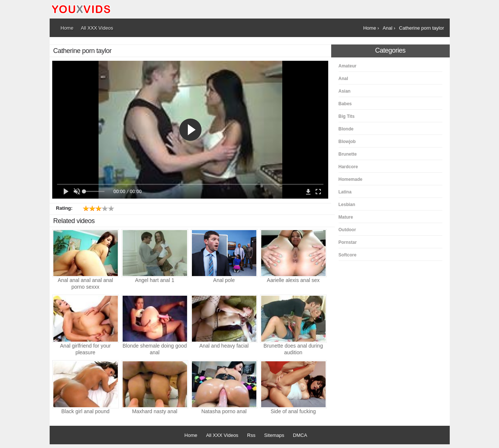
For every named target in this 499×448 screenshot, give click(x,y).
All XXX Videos (222, 435)
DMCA (300, 435)
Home (191, 435)
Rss (251, 435)
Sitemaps (274, 435)
